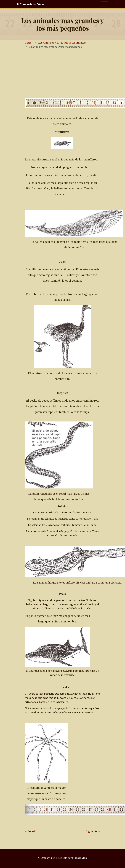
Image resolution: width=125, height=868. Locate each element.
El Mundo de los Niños (31, 4)
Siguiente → (93, 831)
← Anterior (31, 831)
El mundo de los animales (72, 43)
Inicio (28, 43)
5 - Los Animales (44, 43)
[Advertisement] (73, 71)
